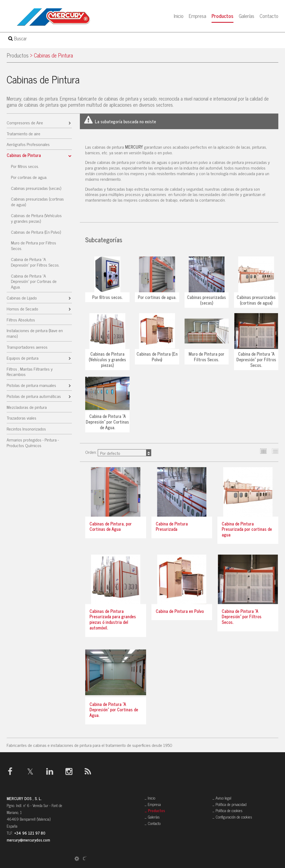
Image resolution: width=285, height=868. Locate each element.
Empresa (198, 16)
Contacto (269, 16)
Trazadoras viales (22, 418)
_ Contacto (153, 823)
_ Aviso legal (222, 798)
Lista (275, 451)
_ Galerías (152, 817)
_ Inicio (150, 798)
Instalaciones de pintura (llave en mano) (35, 333)
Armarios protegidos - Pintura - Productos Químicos (33, 442)
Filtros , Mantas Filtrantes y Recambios (30, 372)
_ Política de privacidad (229, 804)
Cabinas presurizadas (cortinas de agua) (37, 201)
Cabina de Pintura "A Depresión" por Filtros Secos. (35, 262)
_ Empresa (153, 804)
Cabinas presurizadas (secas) (36, 188)
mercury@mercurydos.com (28, 840)
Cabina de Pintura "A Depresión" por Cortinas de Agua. (34, 281)
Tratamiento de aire (24, 133)
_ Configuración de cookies (232, 817)
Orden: (118, 452)
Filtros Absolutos (21, 320)
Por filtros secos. (25, 166)
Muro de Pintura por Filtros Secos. (34, 245)
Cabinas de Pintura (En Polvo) (36, 232)
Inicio (179, 16)
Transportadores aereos (27, 347)
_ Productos (155, 811)
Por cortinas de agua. (29, 177)
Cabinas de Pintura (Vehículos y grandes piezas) (36, 218)
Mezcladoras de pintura (27, 407)
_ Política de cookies (227, 811)
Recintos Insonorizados (26, 429)
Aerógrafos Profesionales (28, 144)
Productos (222, 16)
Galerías (247, 16)
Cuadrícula (263, 451)
